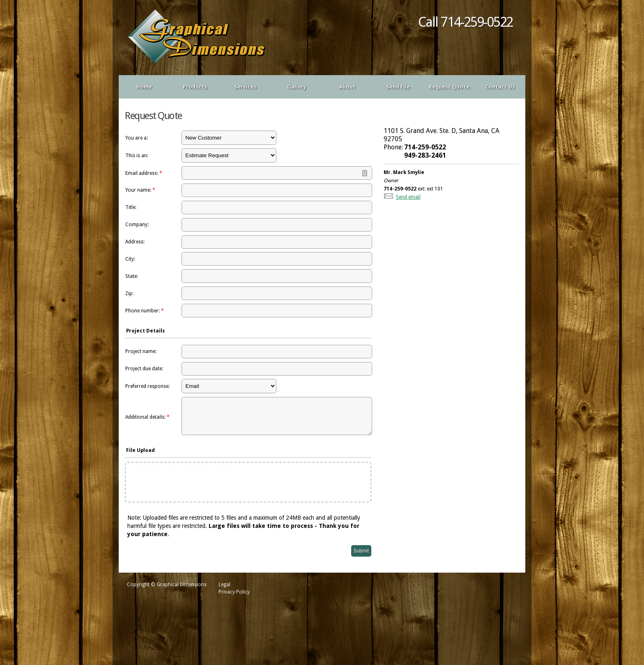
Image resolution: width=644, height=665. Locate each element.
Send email (408, 197)
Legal (224, 591)
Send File (398, 87)
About (347, 87)
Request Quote (449, 87)
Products (195, 87)
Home (144, 87)
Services (246, 87)
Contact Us (500, 87)
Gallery (297, 87)
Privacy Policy (234, 598)
